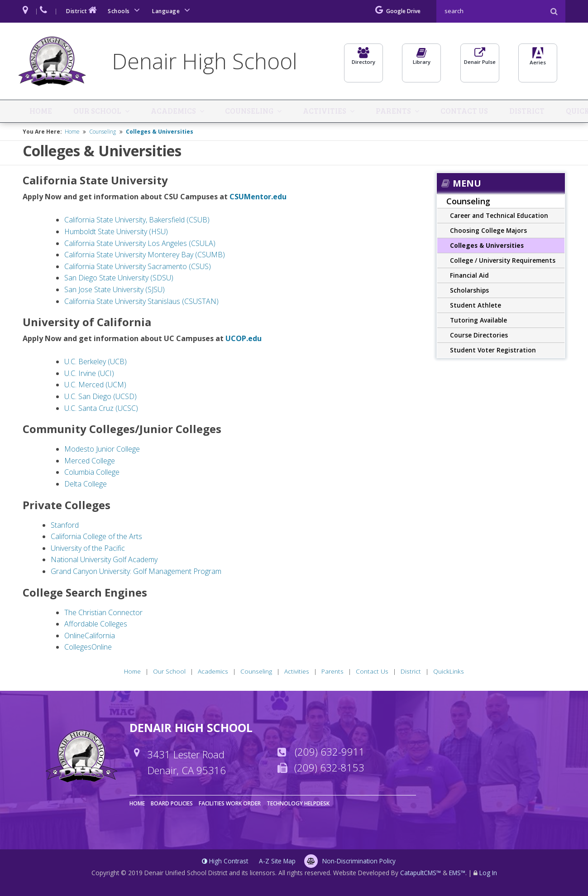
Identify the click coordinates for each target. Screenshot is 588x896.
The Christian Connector (103, 613)
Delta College (86, 485)
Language (172, 10)
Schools (125, 10)
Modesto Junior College (102, 450)
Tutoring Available (478, 321)
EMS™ (457, 874)
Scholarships (469, 291)
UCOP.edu (244, 340)
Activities (310, 112)
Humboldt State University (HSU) (116, 233)
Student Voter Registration (493, 351)
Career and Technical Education (499, 217)
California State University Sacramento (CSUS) (138, 267)
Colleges (78, 648)
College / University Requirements (503, 262)
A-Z (277, 862)
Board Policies (172, 805)
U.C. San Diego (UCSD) (100, 398)
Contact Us (439, 112)
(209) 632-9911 (330, 753)
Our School (93, 112)
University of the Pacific (89, 549)
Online (74, 636)
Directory (363, 62)
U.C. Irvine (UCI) (89, 374)
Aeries (538, 63)
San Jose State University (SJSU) (115, 291)
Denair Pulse (480, 62)
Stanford (65, 526)
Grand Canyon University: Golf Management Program (136, 573)
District (82, 10)
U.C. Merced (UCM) (95, 386)
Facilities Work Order (230, 805)
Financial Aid (469, 277)
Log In (488, 874)
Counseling (238, 112)
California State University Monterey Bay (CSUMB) (145, 256)
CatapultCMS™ (421, 874)
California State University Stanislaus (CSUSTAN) (141, 302)
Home (42, 112)
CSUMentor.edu (258, 198)
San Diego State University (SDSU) (119, 279)
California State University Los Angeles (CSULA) (140, 244)
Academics (165, 112)
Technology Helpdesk (298, 805)
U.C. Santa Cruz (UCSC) (101, 409)
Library (421, 62)
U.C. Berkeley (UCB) (96, 363)
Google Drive (398, 11)
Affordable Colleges (96, 625)
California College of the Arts (96, 538)
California (100, 636)
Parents (373, 112)
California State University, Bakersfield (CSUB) (137, 221)
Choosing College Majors (488, 232)
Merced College (90, 462)
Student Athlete (476, 306)
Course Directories (479, 336)
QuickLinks (554, 112)
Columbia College (92, 473)
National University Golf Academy (104, 561)
